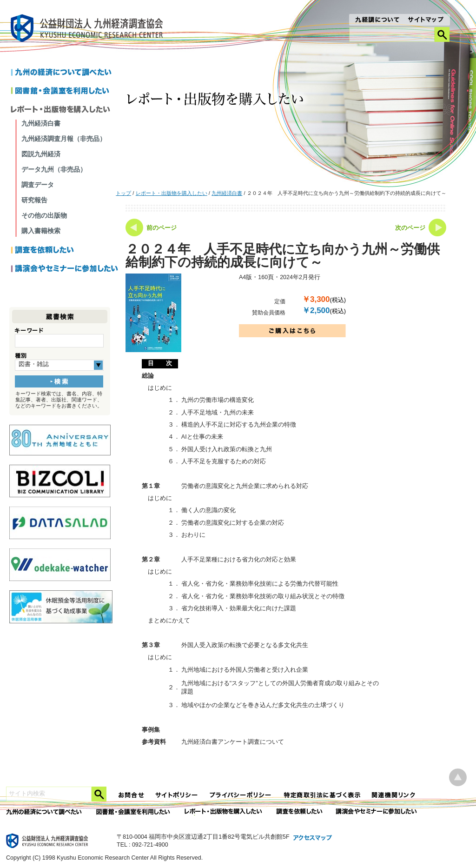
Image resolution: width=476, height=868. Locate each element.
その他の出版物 (44, 215)
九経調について (377, 20)
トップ (123, 193)
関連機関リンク (394, 795)
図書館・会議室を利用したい (65, 92)
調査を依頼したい (65, 251)
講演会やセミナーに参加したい (65, 269)
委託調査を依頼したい (300, 812)
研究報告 (34, 200)
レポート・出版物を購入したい (172, 193)
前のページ (162, 228)
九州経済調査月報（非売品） (64, 139)
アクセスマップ (313, 838)
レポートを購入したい (65, 110)
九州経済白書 (227, 193)
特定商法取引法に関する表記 (322, 795)
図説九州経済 (41, 154)
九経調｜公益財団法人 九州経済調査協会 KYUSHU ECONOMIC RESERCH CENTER (89, 30)
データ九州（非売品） (54, 169)
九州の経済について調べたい (65, 73)
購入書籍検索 (41, 231)
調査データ (38, 185)
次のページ (410, 228)
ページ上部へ (458, 778)
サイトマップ (426, 20)
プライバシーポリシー (241, 795)
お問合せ (132, 795)
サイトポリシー (177, 795)
